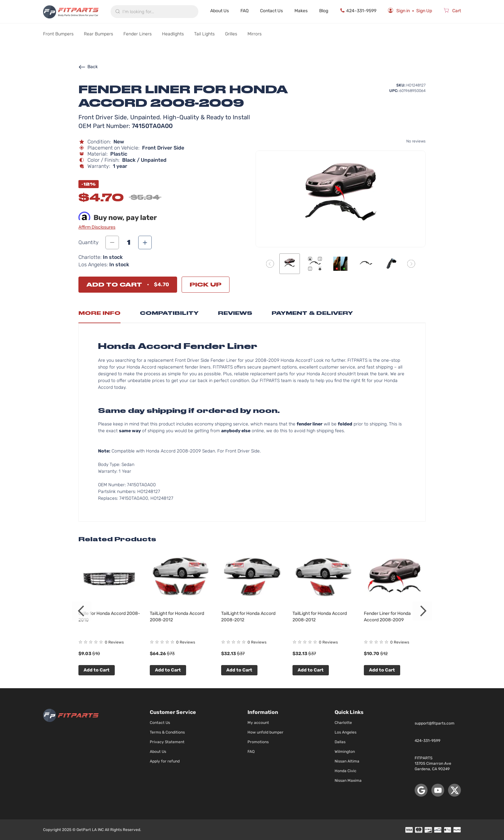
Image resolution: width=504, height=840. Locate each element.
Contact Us (271, 11)
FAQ (244, 11)
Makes (301, 11)
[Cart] (452, 12)
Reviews (235, 313)
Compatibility (169, 313)
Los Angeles (346, 732)
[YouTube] (438, 790)
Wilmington (345, 752)
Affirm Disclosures (97, 227)
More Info (99, 313)
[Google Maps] (421, 790)
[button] (270, 264)
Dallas (340, 742)
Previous (82, 611)
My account (258, 723)
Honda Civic (346, 771)
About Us (220, 11)
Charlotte (343, 723)
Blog (324, 11)
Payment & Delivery (312, 313)
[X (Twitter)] (455, 790)
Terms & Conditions (167, 732)
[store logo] (71, 12)
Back (88, 67)
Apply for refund (165, 761)
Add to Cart (97, 670)
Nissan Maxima (348, 781)
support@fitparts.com (435, 723)
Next (422, 611)
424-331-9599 (358, 11)
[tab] (99, 315)
